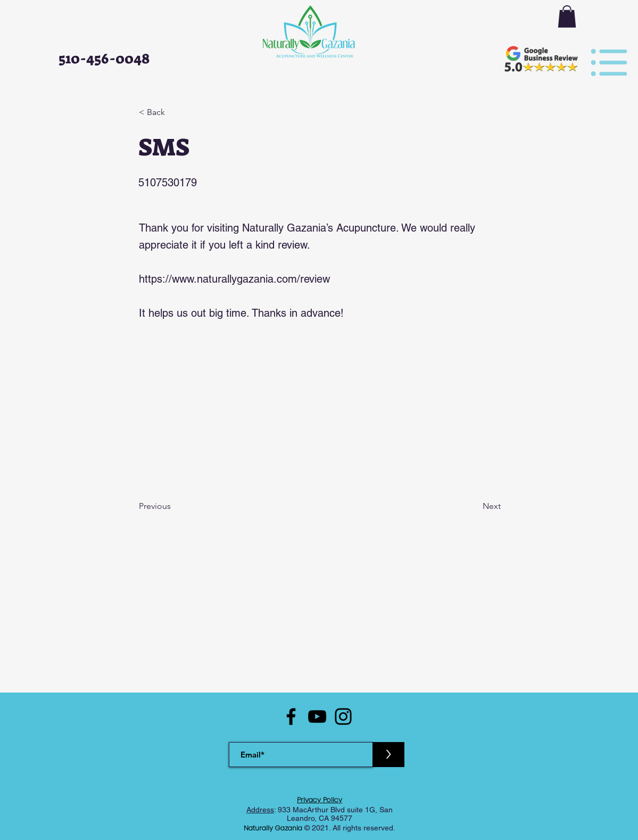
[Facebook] (291, 717)
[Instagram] (343, 717)
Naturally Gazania (274, 828)
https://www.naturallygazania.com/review (234, 279)
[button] (567, 17)
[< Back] (174, 112)
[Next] (474, 506)
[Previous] (174, 506)
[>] (388, 755)
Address (260, 810)
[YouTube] (317, 717)
